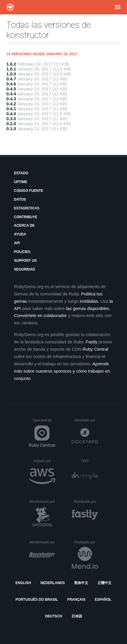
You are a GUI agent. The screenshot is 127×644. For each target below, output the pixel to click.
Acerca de (24, 225)
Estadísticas (27, 208)
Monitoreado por (42, 502)
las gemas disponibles (88, 308)
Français (76, 600)
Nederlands (52, 583)
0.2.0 (11, 124)
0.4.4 (11, 94)
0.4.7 (11, 79)
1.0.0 (11, 74)
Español (103, 600)
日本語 (77, 616)
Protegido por (86, 542)
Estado (21, 173)
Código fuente (29, 191)
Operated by (44, 422)
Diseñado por (86, 420)
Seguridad (25, 269)
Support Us (25, 261)
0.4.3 (11, 99)
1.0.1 (11, 69)
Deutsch (53, 616)
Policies (22, 252)
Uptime (21, 182)
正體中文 (105, 583)
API (17, 243)
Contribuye (26, 217)
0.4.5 (11, 89)
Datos (20, 199)
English (23, 583)
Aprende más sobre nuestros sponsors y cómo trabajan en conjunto (62, 371)
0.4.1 (11, 109)
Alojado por (44, 461)
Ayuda (20, 234)
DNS (90, 461)
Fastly (92, 342)
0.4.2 (11, 104)
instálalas (89, 301)
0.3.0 (11, 119)
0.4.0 (11, 114)
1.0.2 (11, 64)
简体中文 (81, 583)
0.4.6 (11, 84)
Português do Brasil (37, 600)
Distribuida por (86, 502)
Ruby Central (95, 349)
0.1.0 (11, 129)
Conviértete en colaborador (40, 315)
